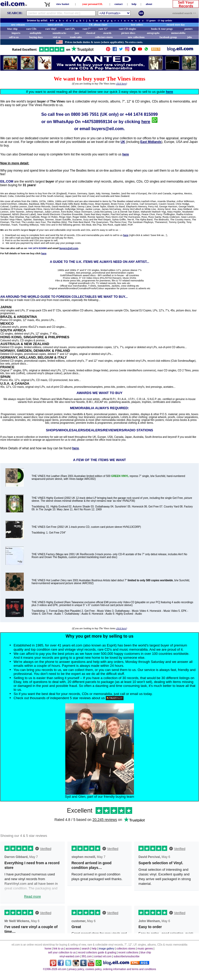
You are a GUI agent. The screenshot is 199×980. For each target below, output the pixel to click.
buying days (36, 37)
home (48, 949)
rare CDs (31, 29)
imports (16, 33)
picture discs (128, 33)
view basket (63, 4)
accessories (73, 949)
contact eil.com (103, 956)
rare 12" (103, 29)
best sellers (137, 25)
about (149, 4)
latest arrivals (55, 25)
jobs (190, 37)
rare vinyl (51, 29)
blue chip (12, 29)
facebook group (168, 37)
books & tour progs (162, 29)
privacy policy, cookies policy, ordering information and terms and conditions (112, 969)
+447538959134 (97, 122)
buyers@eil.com (107, 129)
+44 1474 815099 (141, 114)
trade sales (76, 37)
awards (107, 33)
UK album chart (98, 25)
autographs (153, 33)
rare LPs (70, 29)
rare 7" (87, 29)
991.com (87, 956)
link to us (58, 949)
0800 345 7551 (85, 114)
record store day (176, 25)
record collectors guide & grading (97, 952)
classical (90, 33)
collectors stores (104, 37)
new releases (18, 25)
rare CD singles (127, 29)
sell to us (14, 37)
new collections (136, 37)
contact (118, 4)
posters (188, 29)
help (134, 4)
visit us (57, 37)
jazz (77, 33)
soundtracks (59, 33)
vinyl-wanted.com (70, 956)
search (86, 949)
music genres (145, 949)
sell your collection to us (62, 952)
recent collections (128, 952)
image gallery (106, 949)
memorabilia (178, 33)
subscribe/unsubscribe (127, 956)
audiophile (36, 33)
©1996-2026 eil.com (55, 969)
